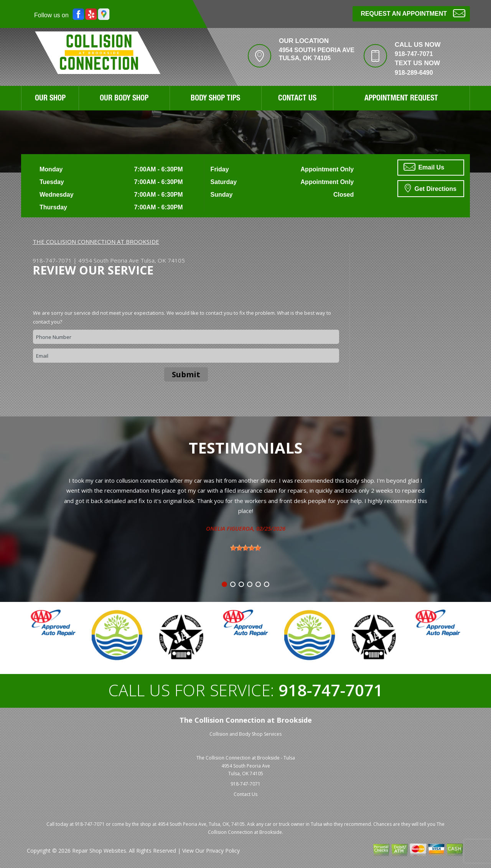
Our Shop (50, 99)
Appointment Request (401, 99)
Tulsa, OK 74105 (163, 260)
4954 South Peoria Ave (109, 260)
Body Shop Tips (215, 99)
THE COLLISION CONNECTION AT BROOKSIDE (96, 242)
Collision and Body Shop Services (245, 734)
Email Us (424, 167)
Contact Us (297, 99)
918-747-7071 (414, 54)
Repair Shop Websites (99, 851)
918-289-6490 (414, 73)
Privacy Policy (223, 851)
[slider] (245, 548)
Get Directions (431, 188)
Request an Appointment (413, 13)
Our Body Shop (124, 99)
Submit (186, 374)
